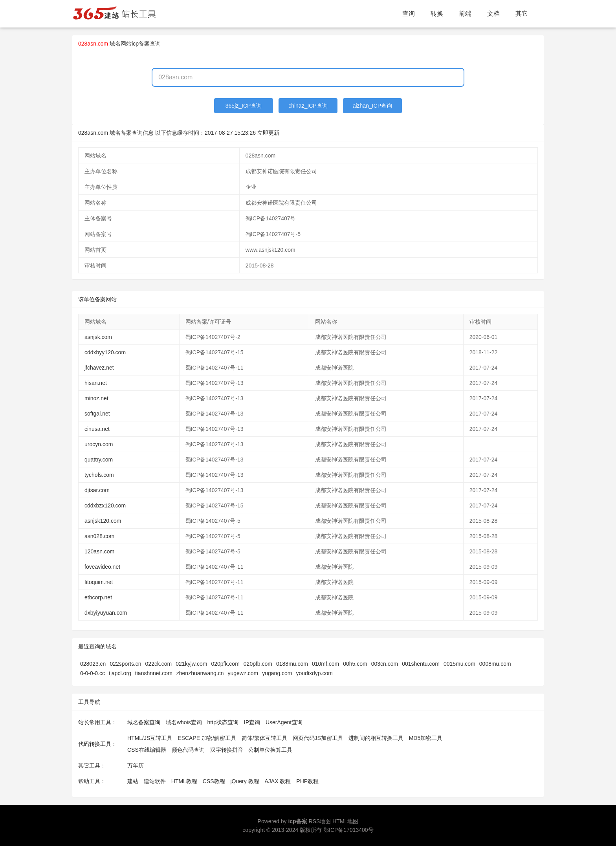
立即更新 (268, 133)
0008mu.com (495, 664)
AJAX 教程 (278, 781)
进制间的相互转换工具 (376, 738)
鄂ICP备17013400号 (348, 830)
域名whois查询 (184, 722)
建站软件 (155, 781)
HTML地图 (345, 821)
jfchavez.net (99, 368)
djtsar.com (97, 490)
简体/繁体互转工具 (264, 738)
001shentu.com (421, 664)
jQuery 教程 (245, 781)
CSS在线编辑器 (147, 750)
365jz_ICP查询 (244, 106)
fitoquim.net (99, 582)
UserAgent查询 (284, 722)
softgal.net (97, 414)
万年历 (136, 765)
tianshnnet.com (154, 673)
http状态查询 (223, 722)
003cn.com (385, 664)
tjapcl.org (120, 673)
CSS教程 (214, 781)
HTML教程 (184, 781)
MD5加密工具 (426, 738)
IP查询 (252, 722)
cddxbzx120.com (105, 505)
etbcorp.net (98, 597)
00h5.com (355, 664)
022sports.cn (125, 664)
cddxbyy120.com (105, 352)
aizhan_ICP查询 (372, 106)
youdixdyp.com (314, 673)
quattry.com (99, 460)
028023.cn (93, 664)
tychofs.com (99, 475)
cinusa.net (97, 429)
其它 (522, 14)
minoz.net (96, 398)
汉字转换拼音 (227, 750)
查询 (409, 14)
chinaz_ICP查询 (308, 106)
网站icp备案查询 (141, 44)
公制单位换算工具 (270, 750)
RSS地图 (320, 821)
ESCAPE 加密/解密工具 (207, 738)
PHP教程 (307, 781)
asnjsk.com (98, 337)
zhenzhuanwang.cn (200, 673)
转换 (437, 14)
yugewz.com (243, 673)
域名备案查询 (144, 722)
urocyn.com (99, 444)
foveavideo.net (102, 567)
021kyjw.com (191, 664)
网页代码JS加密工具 (318, 738)
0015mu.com (459, 664)
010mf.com (325, 664)
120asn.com (99, 551)
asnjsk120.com (103, 521)
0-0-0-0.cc (93, 673)
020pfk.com (225, 664)
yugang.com (277, 673)
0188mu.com (292, 664)
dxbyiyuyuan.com (106, 613)
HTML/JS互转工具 (150, 738)
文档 (493, 14)
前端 (465, 14)
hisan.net (96, 383)
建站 (133, 781)
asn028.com (99, 536)
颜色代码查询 (188, 750)
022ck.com (159, 664)
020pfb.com (258, 664)
